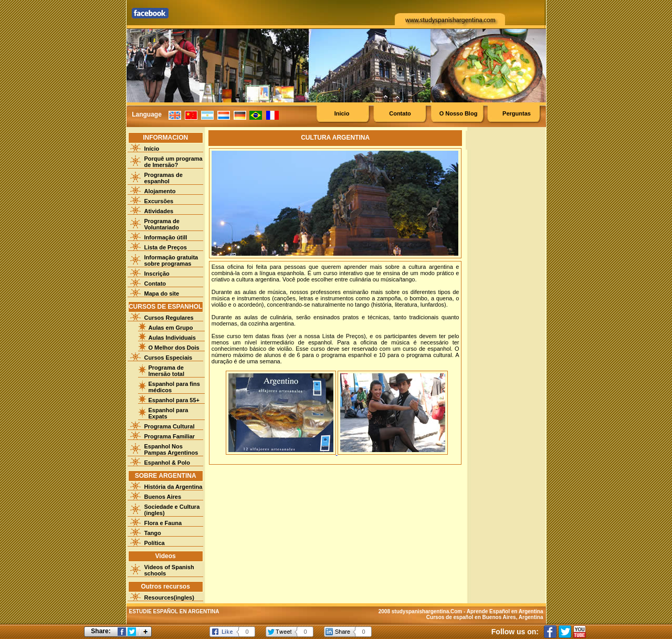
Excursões (159, 201)
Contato (400, 113)
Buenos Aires (163, 497)
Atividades (159, 211)
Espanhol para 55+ (174, 400)
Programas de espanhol (164, 178)
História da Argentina (174, 487)
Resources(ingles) (169, 598)
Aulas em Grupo (171, 328)
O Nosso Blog (459, 113)
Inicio (342, 113)
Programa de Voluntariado (162, 224)
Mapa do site (162, 294)
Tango (153, 533)
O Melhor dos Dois (174, 348)
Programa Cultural (170, 426)
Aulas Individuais (172, 338)
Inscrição (157, 274)
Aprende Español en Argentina (505, 611)
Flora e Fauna (163, 523)
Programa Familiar (170, 436)
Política (155, 543)
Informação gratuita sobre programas (171, 260)
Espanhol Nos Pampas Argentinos (171, 449)
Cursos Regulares (169, 318)
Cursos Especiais (169, 358)
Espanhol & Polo (167, 463)
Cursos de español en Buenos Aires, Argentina (485, 617)
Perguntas (517, 113)
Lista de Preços (166, 247)
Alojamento (160, 191)
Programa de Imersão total (166, 371)
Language (147, 114)
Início (152, 149)
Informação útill (166, 237)
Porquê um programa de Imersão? (174, 162)
